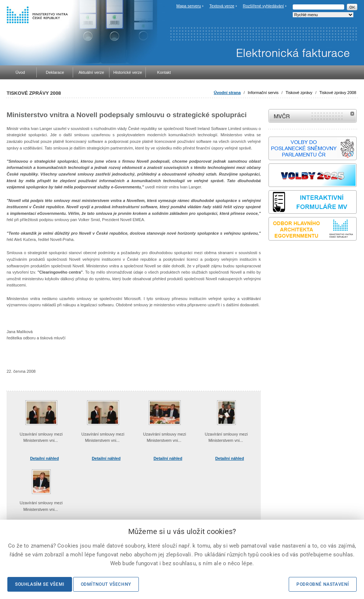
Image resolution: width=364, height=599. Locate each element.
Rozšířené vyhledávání (263, 6)
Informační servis (263, 93)
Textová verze (222, 6)
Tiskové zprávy (299, 93)
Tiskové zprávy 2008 (338, 93)
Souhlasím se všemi (40, 584)
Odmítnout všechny (106, 584)
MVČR (313, 116)
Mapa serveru (189, 6)
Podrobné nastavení (323, 584)
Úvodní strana (227, 93)
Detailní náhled (44, 458)
